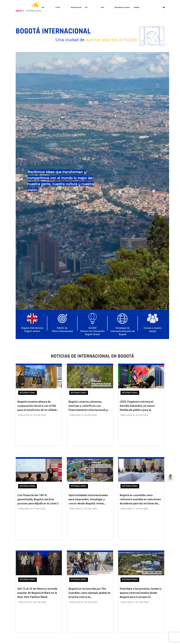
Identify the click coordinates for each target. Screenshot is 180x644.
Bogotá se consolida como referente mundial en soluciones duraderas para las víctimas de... (140, 505)
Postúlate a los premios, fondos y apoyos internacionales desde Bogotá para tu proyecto (141, 595)
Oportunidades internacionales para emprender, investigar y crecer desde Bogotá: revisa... (88, 505)
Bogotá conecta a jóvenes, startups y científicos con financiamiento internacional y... (89, 414)
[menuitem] (47, 10)
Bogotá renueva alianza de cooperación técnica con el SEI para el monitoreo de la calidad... (38, 414)
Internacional (28, 401)
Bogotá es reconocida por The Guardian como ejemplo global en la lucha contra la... (90, 595)
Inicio (19, 19)
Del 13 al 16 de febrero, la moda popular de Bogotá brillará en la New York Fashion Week (37, 595)
